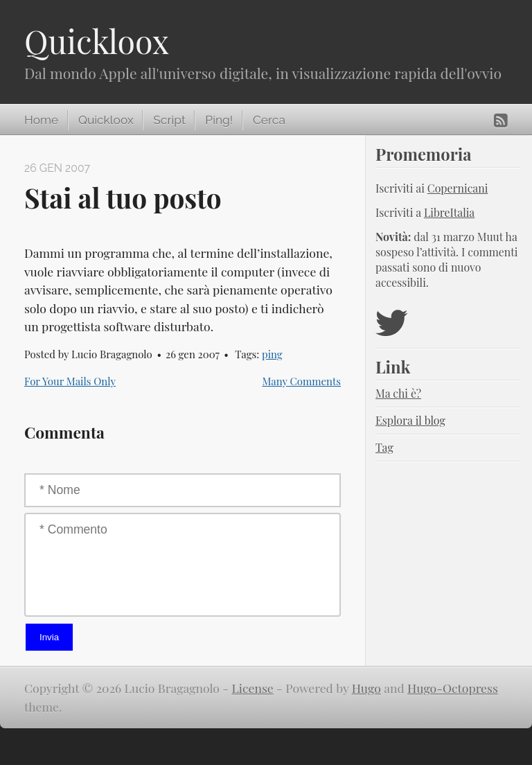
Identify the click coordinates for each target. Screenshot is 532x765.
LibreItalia (449, 212)
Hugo (366, 688)
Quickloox (97, 41)
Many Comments (301, 381)
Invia (49, 637)
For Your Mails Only (70, 381)
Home (41, 120)
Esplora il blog (410, 420)
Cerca (269, 120)
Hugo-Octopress (453, 688)
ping (272, 354)
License (253, 688)
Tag (384, 447)
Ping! (219, 120)
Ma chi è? (398, 393)
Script (169, 120)
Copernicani (458, 188)
